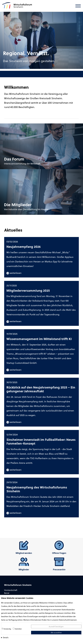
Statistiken (18, 629)
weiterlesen (14, 273)
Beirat (7, 593)
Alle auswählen (56, 633)
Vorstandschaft (11, 590)
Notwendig (7, 629)
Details (6, 637)
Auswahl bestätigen (56, 626)
